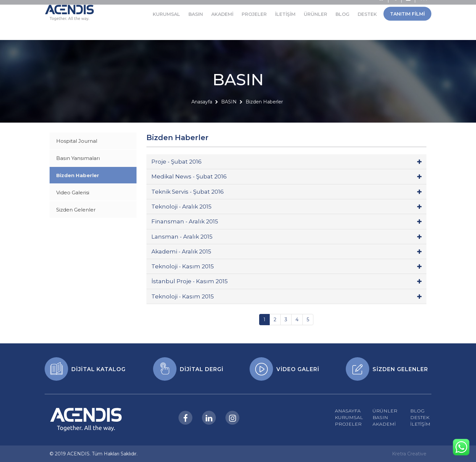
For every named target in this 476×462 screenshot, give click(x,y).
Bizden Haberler (264, 115)
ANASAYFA (348, 411)
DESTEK (367, 8)
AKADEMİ (222, 8)
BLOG (342, 8)
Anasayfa (202, 115)
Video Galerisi (73, 192)
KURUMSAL (166, 8)
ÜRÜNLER (316, 8)
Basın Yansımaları (78, 158)
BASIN (196, 8)
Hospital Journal (77, 141)
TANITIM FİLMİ (407, 7)
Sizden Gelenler (76, 210)
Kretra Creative (409, 454)
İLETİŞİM (285, 8)
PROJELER (254, 8)
